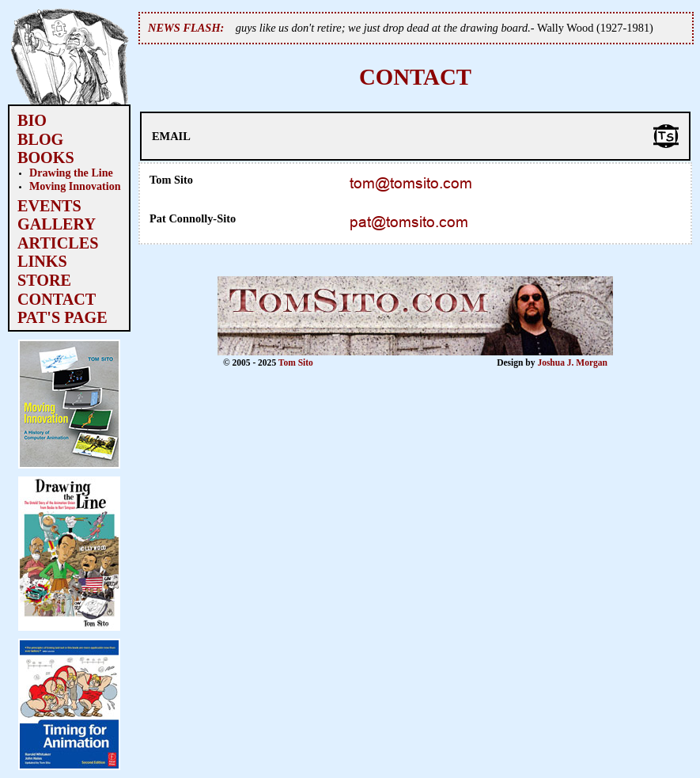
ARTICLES (58, 243)
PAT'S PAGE (62, 317)
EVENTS (49, 206)
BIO (32, 120)
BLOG (40, 139)
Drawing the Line (71, 173)
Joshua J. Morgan (572, 362)
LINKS (42, 261)
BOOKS (46, 157)
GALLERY (57, 224)
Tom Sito (296, 362)
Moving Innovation (75, 186)
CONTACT (57, 299)
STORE (44, 280)
